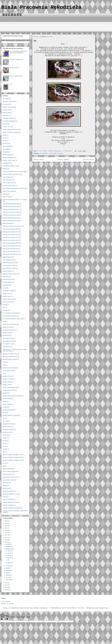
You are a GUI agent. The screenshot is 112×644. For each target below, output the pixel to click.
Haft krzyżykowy (7, 177)
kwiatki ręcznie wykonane (9, 324)
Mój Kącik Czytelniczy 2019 (10, 354)
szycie (4, 446)
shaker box (6, 435)
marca (8, 577)
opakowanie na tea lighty (9, 368)
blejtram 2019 (6, 113)
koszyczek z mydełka (8, 291)
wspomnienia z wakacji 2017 (10, 477)
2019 (6, 533)
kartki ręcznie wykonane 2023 (11, 254)
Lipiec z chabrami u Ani (16, 76)
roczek (4, 413)
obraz (4, 365)
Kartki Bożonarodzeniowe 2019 (11, 215)
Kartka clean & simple (9, 191)
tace (4, 463)
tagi (4, 466)
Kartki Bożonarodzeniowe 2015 (11, 204)
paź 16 (9, 553)
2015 (6, 542)
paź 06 (9, 558)
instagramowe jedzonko (9, 186)
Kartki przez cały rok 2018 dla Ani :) (12, 226)
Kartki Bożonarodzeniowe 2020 (11, 218)
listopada (9, 546)
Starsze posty (88, 159)
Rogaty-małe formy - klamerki (11, 415)
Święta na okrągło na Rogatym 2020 (12, 460)
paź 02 (9, 563)
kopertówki (6, 285)
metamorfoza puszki (8, 338)
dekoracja (5, 152)
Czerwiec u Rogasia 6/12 (17, 59)
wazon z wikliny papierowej (10, 471)
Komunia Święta (7, 282)
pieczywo (5, 393)
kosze (4, 288)
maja (7, 573)
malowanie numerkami (9, 330)
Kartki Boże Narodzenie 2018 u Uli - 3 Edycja (15, 200)
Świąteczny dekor (15, 68)
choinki (5, 135)
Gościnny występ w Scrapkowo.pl (12, 174)
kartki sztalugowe (7, 257)
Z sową (5, 497)
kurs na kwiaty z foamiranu (10, 316)
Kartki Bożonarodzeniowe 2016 (11, 207)
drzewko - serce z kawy (9, 160)
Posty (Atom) (68, 164)
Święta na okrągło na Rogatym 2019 (12, 457)
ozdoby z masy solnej (8, 390)
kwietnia (8, 575)
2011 (6, 590)
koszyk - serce (7, 293)
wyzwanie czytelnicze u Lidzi (10, 494)
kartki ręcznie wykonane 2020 (11, 249)
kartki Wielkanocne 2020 (9, 268)
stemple (5, 438)
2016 (6, 540)
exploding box (6, 163)
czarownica (6, 143)
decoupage (6, 149)
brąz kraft (5, 124)
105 (35, 41)
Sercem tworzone (7, 427)
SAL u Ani (5, 421)
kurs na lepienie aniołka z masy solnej (13, 319)
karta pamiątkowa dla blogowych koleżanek (14, 188)
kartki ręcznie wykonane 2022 (11, 251)
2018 (6, 535)
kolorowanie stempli (8, 279)
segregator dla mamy (8, 424)
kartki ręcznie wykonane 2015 (11, 235)
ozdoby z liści (6, 385)
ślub (4, 452)
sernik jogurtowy (7, 432)
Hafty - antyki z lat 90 (8, 183)
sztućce (5, 443)
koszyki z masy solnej (9, 299)
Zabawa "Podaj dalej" (8, 499)
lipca (7, 568)
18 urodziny (6, 99)
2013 (6, 585)
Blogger (106, 608)
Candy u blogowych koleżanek (11, 129)
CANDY (81, 132)
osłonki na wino (7, 376)
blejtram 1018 (6, 110)
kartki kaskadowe (7, 223)
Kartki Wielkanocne (8, 260)
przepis (5, 401)
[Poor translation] (6, 619)
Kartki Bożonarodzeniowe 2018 (11, 212)
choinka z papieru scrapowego (11, 132)
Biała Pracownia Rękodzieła (41, 7)
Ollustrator (81, 608)
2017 (6, 537)
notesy (4, 362)
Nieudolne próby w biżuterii (10, 359)
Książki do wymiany (7, 603)
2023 (6, 523)
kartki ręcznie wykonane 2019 (11, 246)
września (9, 566)
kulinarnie (5, 310)
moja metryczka (7, 347)
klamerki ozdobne (7, 271)
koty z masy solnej (8, 302)
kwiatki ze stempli (7, 327)
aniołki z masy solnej (8, 107)
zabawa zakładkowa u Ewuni (10, 502)
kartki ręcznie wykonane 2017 (11, 240)
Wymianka (6, 483)
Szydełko (5, 449)
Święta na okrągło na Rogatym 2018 (12, 455)
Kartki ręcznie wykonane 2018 (11, 243)
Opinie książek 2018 (8, 371)
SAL (4, 418)
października (10, 549)
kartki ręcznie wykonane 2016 (11, 237)
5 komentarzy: (68, 151)
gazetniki (5, 169)
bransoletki (44, 153)
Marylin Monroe (7, 333)
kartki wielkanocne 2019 (9, 265)
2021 (6, 528)
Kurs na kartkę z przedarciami (11, 313)
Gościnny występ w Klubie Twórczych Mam (14, 172)
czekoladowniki (7, 146)
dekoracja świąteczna (8, 157)
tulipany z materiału (8, 469)
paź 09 (9, 555)
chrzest (5, 138)
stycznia (8, 580)
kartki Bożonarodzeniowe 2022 (11, 221)
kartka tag (5, 194)
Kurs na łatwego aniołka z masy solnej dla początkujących (18, 52)
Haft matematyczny (8, 180)
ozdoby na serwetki (8, 379)
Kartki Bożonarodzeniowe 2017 (11, 209)
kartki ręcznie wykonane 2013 (11, 229)
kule (4, 307)
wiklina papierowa (7, 474)
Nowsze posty (39, 159)
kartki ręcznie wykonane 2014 (11, 232)
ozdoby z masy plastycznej (10, 387)
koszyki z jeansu (7, 296)
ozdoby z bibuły (7, 382)
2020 (6, 530)
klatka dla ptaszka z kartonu (10, 274)
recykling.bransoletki (8, 410)
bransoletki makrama (56, 153)
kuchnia (5, 305)
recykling (5, 407)
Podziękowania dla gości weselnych (12, 396)
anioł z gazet (6, 104)
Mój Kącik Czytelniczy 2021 (10, 357)
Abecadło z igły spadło (9, 101)
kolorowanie (6, 277)
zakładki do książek (8, 505)
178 (11, 84)
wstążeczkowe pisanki (9, 480)
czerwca (8, 570)
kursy (4, 321)
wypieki (5, 485)
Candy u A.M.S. (7, 127)
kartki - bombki (7, 197)
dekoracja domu (7, 155)
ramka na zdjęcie (7, 404)
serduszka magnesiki (8, 429)
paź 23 (9, 551)
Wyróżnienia (6, 488)
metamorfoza (6, 336)
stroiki (4, 441)
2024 (6, 521)
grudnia (8, 544)
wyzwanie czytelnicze (8, 491)
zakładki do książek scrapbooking (12, 508)
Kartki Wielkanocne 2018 (9, 263)
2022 (6, 526)
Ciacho (5, 141)
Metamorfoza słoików (8, 341)
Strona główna (63, 159)
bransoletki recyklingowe (9, 121)
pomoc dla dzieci (7, 399)
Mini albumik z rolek (8, 344)
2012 (6, 587)
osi (4, 373)
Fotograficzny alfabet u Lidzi (10, 166)
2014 (6, 583)
